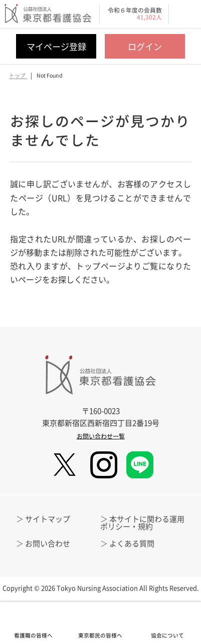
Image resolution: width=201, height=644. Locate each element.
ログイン (145, 46)
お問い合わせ (48, 543)
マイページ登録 (56, 46)
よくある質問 (132, 543)
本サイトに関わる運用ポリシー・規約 (142, 523)
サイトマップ (48, 519)
